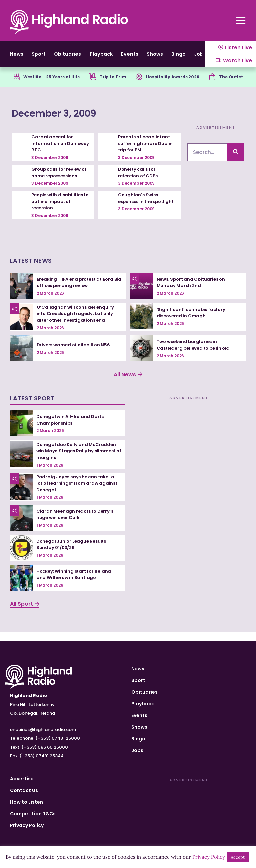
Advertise (22, 779)
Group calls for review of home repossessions (60, 182)
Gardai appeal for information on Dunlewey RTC (53, 153)
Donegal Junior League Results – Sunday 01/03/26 (75, 554)
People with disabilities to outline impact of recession (59, 211)
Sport (47, 58)
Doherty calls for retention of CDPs (139, 182)
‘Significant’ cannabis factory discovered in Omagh (192, 322)
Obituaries (84, 58)
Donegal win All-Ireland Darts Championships (71, 429)
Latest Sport (32, 407)
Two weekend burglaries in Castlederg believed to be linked (195, 354)
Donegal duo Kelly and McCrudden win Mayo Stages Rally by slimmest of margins (78, 460)
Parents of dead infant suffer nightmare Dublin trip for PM (146, 153)
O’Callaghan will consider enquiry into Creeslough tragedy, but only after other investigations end (77, 323)
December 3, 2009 (80, 121)
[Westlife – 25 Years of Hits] (12, 86)
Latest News (31, 270)
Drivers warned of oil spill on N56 (75, 354)
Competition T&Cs (33, 814)
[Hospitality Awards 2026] (138, 86)
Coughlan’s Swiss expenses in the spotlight (139, 211)
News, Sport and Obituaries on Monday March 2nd (193, 292)
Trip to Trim (115, 85)
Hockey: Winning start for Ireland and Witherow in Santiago (75, 584)
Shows (196, 58)
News (18, 58)
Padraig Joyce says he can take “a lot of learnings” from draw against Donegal (78, 492)
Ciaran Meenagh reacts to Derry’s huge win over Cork (77, 524)
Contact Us (24, 790)
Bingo (138, 739)
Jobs (137, 750)
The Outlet (234, 85)
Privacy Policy (27, 825)
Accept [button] (238, 857)
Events (163, 58)
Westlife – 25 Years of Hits (51, 85)
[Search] (236, 162)
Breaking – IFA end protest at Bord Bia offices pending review (77, 292)
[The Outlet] (214, 86)
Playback (126, 58)
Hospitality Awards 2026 (175, 85)
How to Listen (26, 802)
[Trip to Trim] (93, 86)
